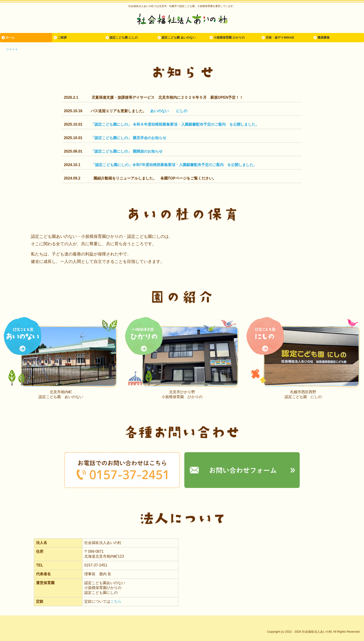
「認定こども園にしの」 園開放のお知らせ (127, 151)
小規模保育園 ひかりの (229, 38)
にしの (182, 111)
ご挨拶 (62, 38)
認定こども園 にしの (124, 38)
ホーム (10, 38)
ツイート (12, 49)
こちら (116, 601)
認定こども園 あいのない (179, 38)
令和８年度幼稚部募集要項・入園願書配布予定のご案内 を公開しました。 (196, 124)
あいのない (159, 111)
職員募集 (324, 38)
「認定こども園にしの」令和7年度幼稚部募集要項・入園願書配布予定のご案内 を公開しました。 (174, 165)
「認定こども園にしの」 (112, 124)
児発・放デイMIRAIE (280, 38)
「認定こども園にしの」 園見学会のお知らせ (128, 138)
